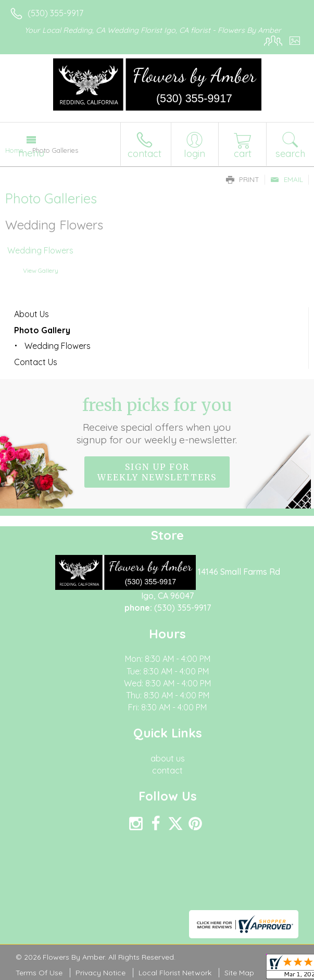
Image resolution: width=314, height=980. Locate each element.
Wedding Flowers (40, 251)
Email (287, 179)
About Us (32, 314)
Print (243, 179)
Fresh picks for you (157, 420)
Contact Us (36, 362)
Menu (31, 153)
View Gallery (41, 270)
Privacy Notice (101, 973)
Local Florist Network (175, 973)
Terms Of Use (39, 973)
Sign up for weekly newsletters (157, 472)
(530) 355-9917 (55, 13)
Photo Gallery (42, 330)
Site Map (239, 973)
